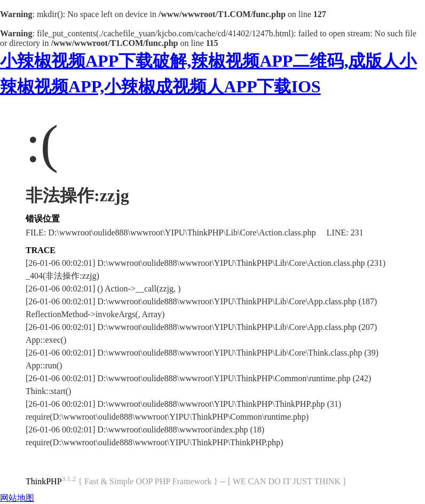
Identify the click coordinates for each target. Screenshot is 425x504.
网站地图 (17, 498)
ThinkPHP (44, 481)
